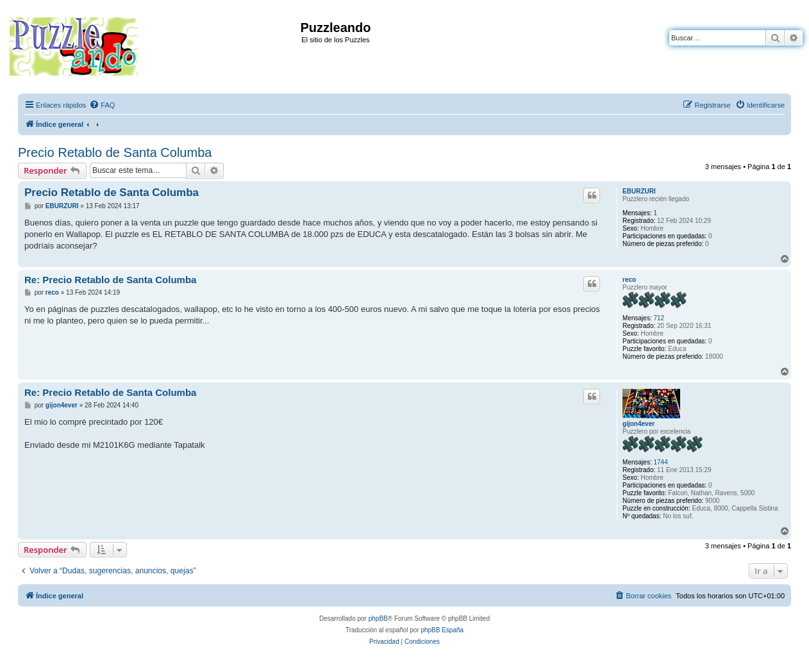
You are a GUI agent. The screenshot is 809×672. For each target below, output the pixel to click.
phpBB (378, 619)
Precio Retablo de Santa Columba (115, 152)
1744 (660, 462)
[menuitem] (102, 105)
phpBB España (442, 630)
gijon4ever (638, 424)
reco (629, 280)
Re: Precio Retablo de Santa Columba (110, 280)
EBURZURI (639, 191)
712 (659, 318)
